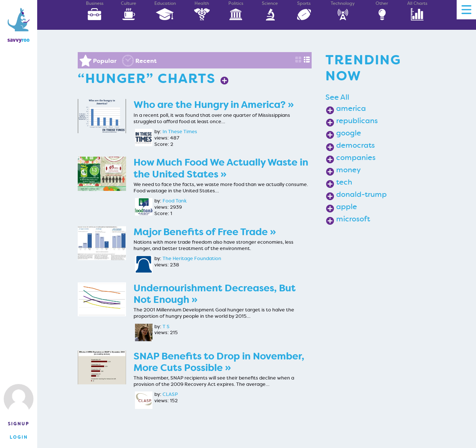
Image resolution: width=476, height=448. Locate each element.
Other (382, 11)
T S (166, 327)
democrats (356, 145)
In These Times (180, 132)
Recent (146, 61)
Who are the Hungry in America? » (214, 105)
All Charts (417, 11)
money (348, 170)
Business (94, 11)
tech (344, 182)
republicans (357, 121)
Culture (129, 11)
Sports (304, 11)
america (351, 108)
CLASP (170, 394)
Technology (343, 11)
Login (19, 437)
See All (337, 97)
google (349, 133)
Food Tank (175, 201)
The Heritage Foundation (192, 259)
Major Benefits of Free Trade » (205, 232)
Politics (236, 11)
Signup (19, 424)
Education (165, 11)
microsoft (353, 219)
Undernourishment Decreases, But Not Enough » (215, 294)
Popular (105, 61)
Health (202, 11)
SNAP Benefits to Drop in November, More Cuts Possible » (219, 362)
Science (270, 11)
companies (356, 157)
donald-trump (361, 194)
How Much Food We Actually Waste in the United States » (221, 168)
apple (347, 207)
